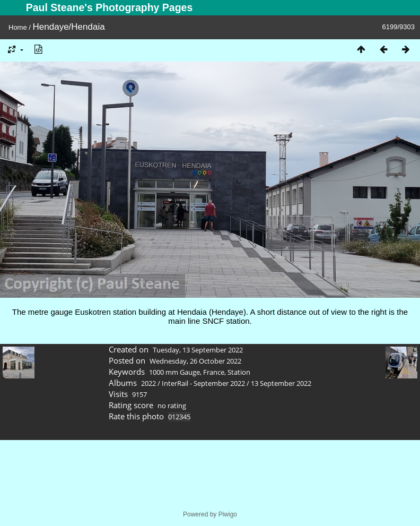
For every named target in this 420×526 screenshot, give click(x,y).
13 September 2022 (281, 383)
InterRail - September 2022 (203, 383)
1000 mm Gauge (174, 372)
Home (18, 27)
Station (239, 372)
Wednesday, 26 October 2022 (195, 361)
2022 (148, 383)
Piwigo (228, 514)
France (214, 372)
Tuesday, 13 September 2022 (198, 350)
